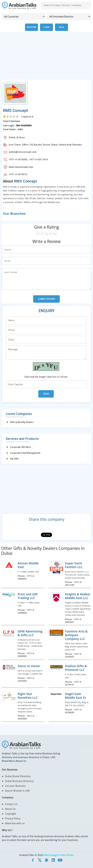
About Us (10, 809)
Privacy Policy (13, 818)
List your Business (15, 786)
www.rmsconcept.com (21, 167)
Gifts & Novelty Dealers (22, 422)
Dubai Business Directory (19, 781)
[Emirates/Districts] (69, 16)
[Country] (23, 16)
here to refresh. (60, 377)
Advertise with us (15, 823)
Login (47, 27)
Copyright (11, 814)
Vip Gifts (14, 459)
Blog (62, 27)
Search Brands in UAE (17, 791)
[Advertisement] (47, 58)
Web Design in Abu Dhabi (59, 855)
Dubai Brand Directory (18, 776)
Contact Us (11, 804)
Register (31, 27)
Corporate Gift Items (21, 447)
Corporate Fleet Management (25, 453)
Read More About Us (14, 761)
